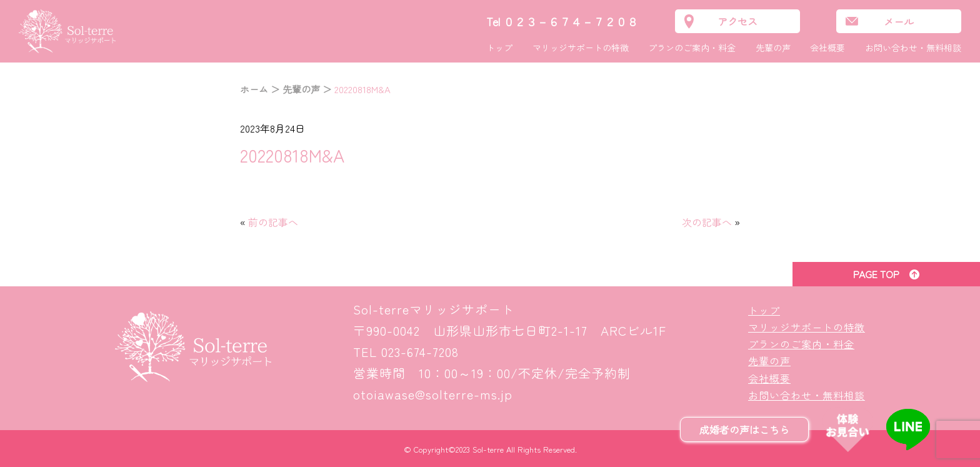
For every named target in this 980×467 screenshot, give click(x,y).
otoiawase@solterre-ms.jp (433, 394)
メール (899, 21)
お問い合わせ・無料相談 (913, 48)
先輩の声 (773, 48)
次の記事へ (707, 222)
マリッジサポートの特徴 (581, 48)
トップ (499, 48)
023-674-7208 (420, 352)
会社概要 (827, 48)
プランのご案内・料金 (692, 48)
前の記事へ (273, 222)
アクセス (737, 21)
